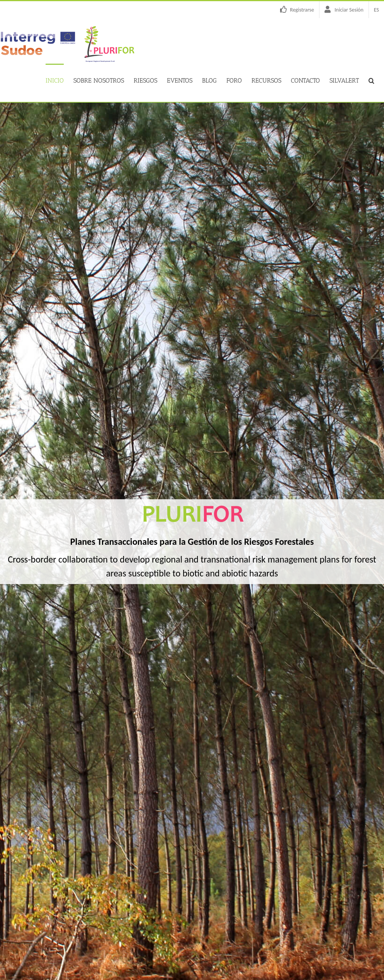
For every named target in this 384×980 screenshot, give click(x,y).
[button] (371, 80)
